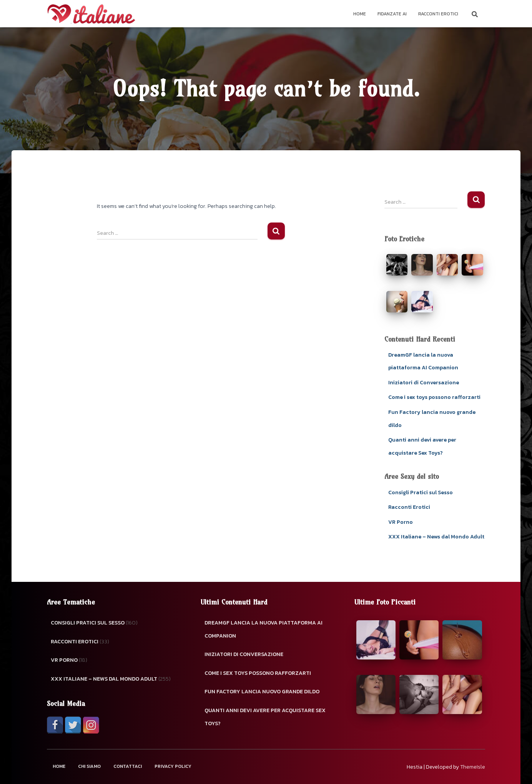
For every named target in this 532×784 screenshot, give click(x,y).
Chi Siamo (89, 766)
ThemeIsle (473, 767)
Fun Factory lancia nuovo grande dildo (262, 692)
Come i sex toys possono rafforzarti (434, 397)
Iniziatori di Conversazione (424, 383)
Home (360, 14)
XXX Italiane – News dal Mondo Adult (436, 537)
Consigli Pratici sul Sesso (421, 492)
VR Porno (401, 522)
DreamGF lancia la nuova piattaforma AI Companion (264, 629)
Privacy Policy (173, 766)
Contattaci (128, 766)
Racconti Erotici (438, 14)
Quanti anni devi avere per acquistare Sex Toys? (265, 717)
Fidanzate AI (392, 14)
